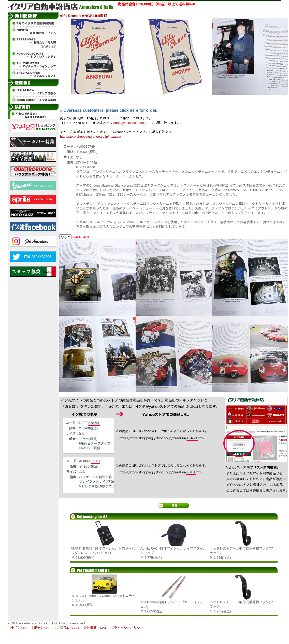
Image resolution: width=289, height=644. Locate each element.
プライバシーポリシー (127, 628)
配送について (44, 628)
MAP (104, 628)
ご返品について (69, 628)
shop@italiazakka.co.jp (130, 123)
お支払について (19, 628)
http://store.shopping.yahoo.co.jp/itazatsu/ (91, 137)
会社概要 (90, 628)
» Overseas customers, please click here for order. (109, 110)
